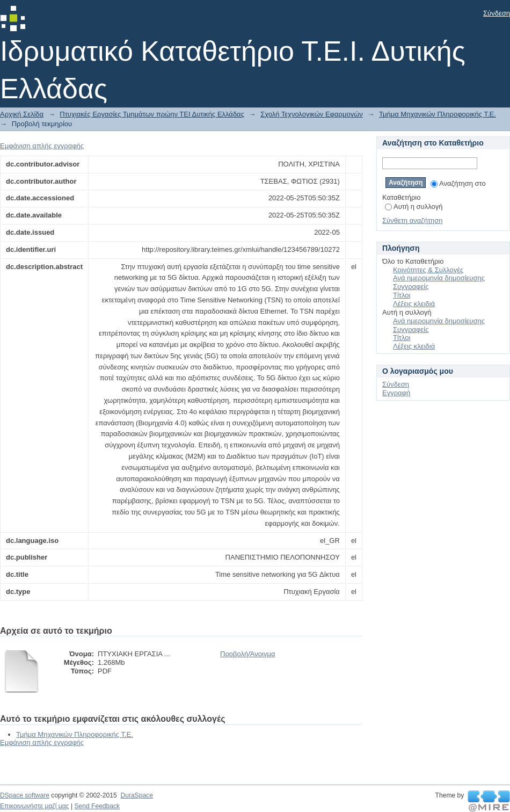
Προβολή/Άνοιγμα (247, 654)
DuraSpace (136, 795)
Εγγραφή (396, 393)
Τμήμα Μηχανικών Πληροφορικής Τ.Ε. (438, 114)
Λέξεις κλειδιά (414, 304)
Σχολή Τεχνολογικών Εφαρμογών (312, 114)
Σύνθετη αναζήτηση (413, 220)
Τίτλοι (402, 295)
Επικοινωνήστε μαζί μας (35, 806)
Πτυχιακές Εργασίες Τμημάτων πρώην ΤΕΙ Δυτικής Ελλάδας (152, 114)
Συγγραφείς (411, 287)
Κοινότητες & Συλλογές (428, 270)
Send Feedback (97, 806)
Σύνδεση (497, 13)
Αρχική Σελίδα (22, 114)
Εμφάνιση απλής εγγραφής (42, 146)
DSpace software (25, 795)
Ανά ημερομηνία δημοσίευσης (439, 278)
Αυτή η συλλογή (414, 206)
